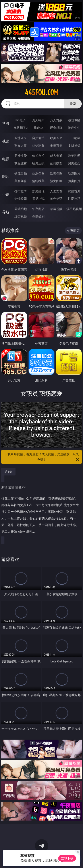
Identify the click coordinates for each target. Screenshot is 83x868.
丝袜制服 (38, 145)
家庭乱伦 (38, 191)
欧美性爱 (74, 156)
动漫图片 (74, 173)
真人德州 (38, 120)
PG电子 (20, 120)
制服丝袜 (21, 163)
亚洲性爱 (21, 156)
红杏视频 (21, 216)
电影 (6, 159)
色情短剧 (38, 216)
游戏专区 (74, 120)
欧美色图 (56, 173)
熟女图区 (56, 181)
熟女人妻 (21, 145)
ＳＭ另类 (74, 145)
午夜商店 (38, 209)
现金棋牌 (56, 128)
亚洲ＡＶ (21, 138)
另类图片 (74, 181)
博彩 (6, 123)
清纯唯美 (38, 181)
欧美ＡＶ (56, 138)
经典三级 (38, 163)
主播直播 (56, 145)
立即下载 (67, 858)
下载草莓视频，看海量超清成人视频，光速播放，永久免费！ (42, 457)
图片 (6, 177)
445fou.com (41, 92)
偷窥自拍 (21, 173)
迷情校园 (21, 199)
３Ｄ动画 (74, 138)
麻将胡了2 (21, 128)
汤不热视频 (74, 209)
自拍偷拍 (38, 138)
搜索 (73, 104)
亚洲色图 (38, 173)
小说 (6, 194)
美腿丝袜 (21, 181)
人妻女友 (56, 191)
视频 (6, 141)
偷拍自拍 (38, 156)
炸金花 (38, 128)
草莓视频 (56, 209)
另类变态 (74, 163)
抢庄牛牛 (74, 128)
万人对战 (56, 120)
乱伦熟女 (56, 163)
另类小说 (38, 199)
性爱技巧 (74, 199)
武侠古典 (74, 191)
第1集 (8, 472)
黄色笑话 (56, 199)
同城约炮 (21, 209)
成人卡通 (56, 156)
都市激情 (21, 191)
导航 (6, 212)
